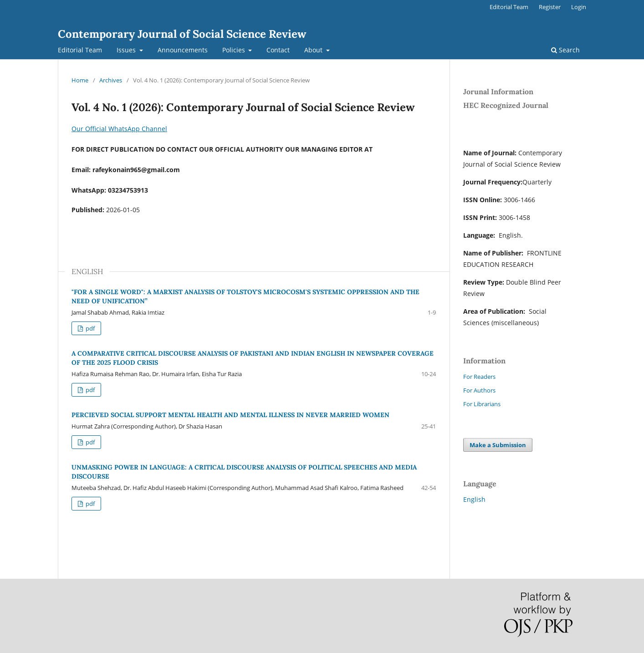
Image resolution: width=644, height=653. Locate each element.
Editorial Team (80, 50)
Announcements (183, 50)
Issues (127, 50)
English (474, 499)
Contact (278, 50)
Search (565, 50)
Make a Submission (498, 445)
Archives (111, 80)
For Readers (479, 377)
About (314, 50)
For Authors (479, 390)
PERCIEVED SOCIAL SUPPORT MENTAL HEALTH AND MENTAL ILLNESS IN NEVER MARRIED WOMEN (230, 415)
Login (579, 7)
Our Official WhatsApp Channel (119, 129)
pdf (89, 328)
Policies (235, 50)
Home (80, 80)
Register (550, 7)
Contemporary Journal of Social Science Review (182, 34)
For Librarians (482, 404)
